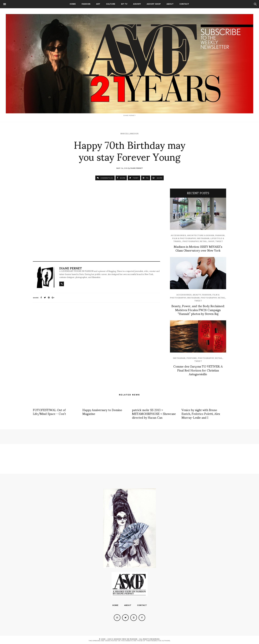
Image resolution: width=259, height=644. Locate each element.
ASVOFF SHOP (154, 4)
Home (73, 4)
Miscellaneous (129, 134)
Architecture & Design (201, 235)
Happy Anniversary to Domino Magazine (102, 412)
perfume (192, 358)
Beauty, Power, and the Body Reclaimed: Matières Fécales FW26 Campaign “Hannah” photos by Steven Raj (198, 310)
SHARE (121, 178)
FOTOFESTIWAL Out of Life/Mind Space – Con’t (49, 412)
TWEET (134, 178)
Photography (191, 241)
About (170, 4)
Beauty (197, 295)
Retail (203, 241)
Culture (111, 4)
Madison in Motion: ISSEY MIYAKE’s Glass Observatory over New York (198, 248)
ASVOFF (137, 4)
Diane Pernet (137, 168)
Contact (184, 4)
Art (98, 4)
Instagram (203, 238)
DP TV (124, 4)
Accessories (178, 235)
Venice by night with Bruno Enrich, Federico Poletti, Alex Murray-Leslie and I (201, 414)
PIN (146, 178)
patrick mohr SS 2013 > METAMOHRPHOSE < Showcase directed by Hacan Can (154, 414)
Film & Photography (184, 238)
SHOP (211, 241)
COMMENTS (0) (105, 178)
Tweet (219, 241)
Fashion (86, 4)
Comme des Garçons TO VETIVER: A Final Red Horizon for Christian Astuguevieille (198, 370)
